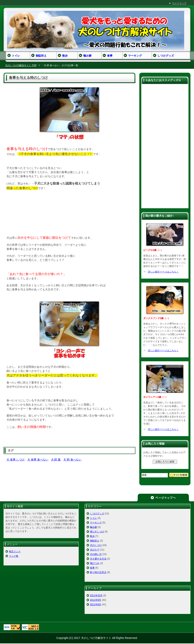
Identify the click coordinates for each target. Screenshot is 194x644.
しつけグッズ (97, 514)
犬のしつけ (96, 545)
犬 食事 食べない (38, 460)
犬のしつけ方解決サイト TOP (21, 65)
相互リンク (15, 551)
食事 (92, 568)
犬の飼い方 (96, 554)
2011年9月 (96, 600)
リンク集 (14, 556)
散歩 (92, 536)
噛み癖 (93, 527)
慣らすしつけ (97, 532)
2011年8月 (96, 605)
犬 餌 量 (56, 460)
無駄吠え (95, 541)
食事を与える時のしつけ (28, 78)
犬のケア (95, 550)
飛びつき (95, 563)
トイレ (93, 518)
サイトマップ (179, 3)
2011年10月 (96, 595)
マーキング (96, 523)
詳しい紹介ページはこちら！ (163, 272)
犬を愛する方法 (98, 559)
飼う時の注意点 (98, 572)
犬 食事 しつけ (16, 460)
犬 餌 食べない (72, 460)
